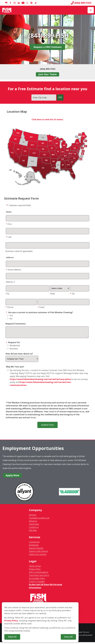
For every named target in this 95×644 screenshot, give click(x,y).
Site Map (33, 532)
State (52, 294)
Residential (13, 347)
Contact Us (34, 529)
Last (9, 237)
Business (12, 350)
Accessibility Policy (37, 580)
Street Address (13, 270)
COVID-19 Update (37, 583)
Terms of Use (35, 568)
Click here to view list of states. (47, 119)
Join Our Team (47, 74)
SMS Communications (39, 574)
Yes (10, 315)
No (10, 319)
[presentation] (47, 396)
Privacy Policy (35, 571)
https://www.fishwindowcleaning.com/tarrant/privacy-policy (40, 381)
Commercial (34, 544)
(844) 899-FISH (81, 3)
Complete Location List (39, 520)
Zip (72, 294)
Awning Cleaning (36, 550)
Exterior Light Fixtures (39, 553)
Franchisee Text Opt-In (39, 577)
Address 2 (10, 282)
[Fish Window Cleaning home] (7, 10)
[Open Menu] (91, 10)
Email (41, 307)
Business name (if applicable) (19, 251)
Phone (9, 307)
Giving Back (34, 526)
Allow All (12, 637)
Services (33, 517)
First (9, 224)
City (8, 294)
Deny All (68, 637)
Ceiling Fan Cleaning (38, 556)
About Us (33, 523)
